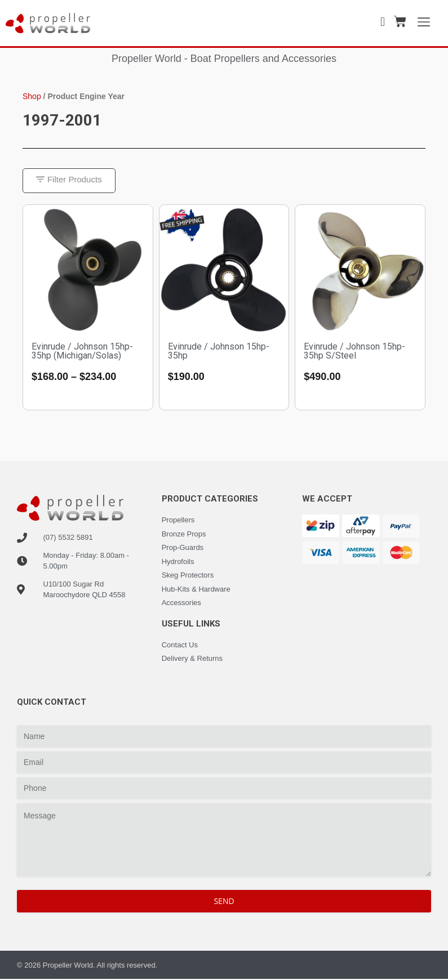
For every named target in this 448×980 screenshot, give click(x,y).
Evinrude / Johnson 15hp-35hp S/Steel (354, 352)
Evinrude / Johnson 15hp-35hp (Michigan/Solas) (82, 352)
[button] (70, 181)
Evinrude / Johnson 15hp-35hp (219, 352)
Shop (32, 96)
